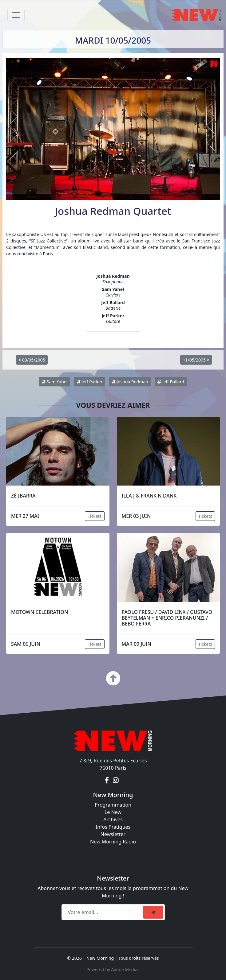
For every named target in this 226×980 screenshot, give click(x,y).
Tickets (95, 516)
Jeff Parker (90, 382)
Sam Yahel (55, 382)
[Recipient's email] (103, 912)
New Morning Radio (113, 842)
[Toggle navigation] (16, 15)
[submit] (153, 912)
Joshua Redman (130, 382)
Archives (113, 819)
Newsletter (113, 834)
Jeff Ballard (171, 382)
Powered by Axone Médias (113, 969)
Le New (113, 812)
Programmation (113, 805)
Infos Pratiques (113, 827)
